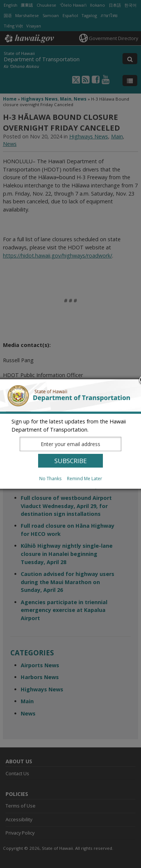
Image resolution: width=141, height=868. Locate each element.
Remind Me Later (85, 479)
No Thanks (50, 479)
